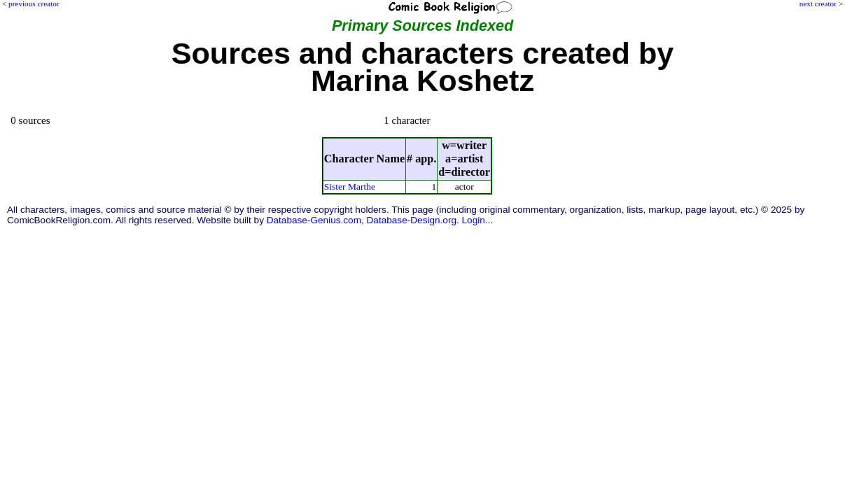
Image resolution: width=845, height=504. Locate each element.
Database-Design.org (412, 220)
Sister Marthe (350, 187)
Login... (478, 220)
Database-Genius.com (314, 220)
